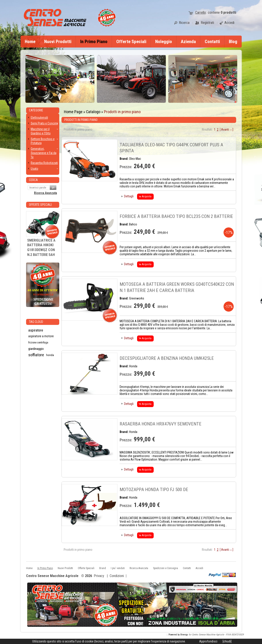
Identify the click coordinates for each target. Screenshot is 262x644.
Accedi (199, 568)
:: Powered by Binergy (177, 635)
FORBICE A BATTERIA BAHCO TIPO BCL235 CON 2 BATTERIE (176, 216)
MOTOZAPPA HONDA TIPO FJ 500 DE (154, 490)
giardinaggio (36, 349)
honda (50, 355)
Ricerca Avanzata (46, 193)
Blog (233, 42)
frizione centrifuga (38, 343)
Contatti (212, 42)
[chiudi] (227, 641)
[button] (128, 196)
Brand (103, 568)
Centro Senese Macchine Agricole (52, 576)
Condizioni (117, 576)
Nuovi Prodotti (58, 42)
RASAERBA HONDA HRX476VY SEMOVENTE (161, 424)
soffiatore (36, 355)
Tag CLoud (36, 322)
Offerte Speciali (131, 42)
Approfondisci (208, 641)
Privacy (99, 576)
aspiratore (36, 330)
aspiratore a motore (41, 336)
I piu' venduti (118, 568)
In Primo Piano (94, 42)
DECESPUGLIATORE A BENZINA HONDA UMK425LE (167, 358)
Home (30, 42)
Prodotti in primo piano (122, 112)
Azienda (188, 42)
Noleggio (164, 42)
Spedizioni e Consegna (165, 568)
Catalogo (93, 112)
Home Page (73, 112)
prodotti (228, 12)
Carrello (201, 12)
